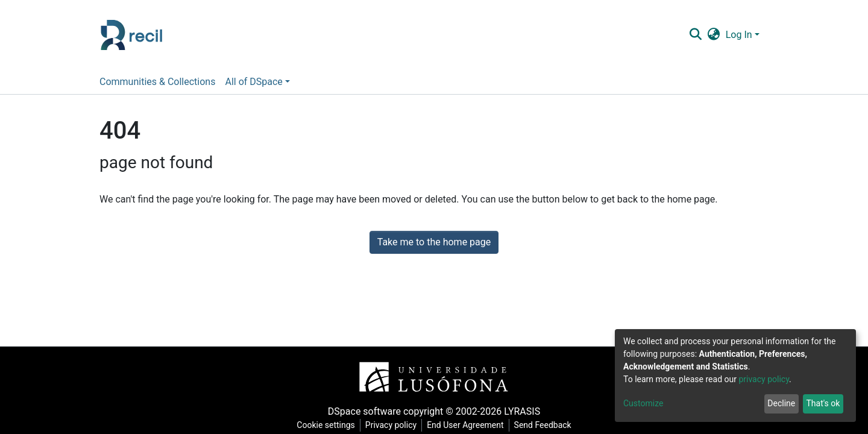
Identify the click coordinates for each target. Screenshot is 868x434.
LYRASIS (522, 411)
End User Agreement (465, 425)
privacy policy (764, 379)
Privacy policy (391, 425)
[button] (713, 35)
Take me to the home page (434, 242)
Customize (643, 403)
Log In (739, 35)
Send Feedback (543, 425)
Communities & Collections (157, 82)
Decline (781, 403)
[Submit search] (695, 35)
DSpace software (364, 411)
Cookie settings (326, 425)
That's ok (823, 403)
